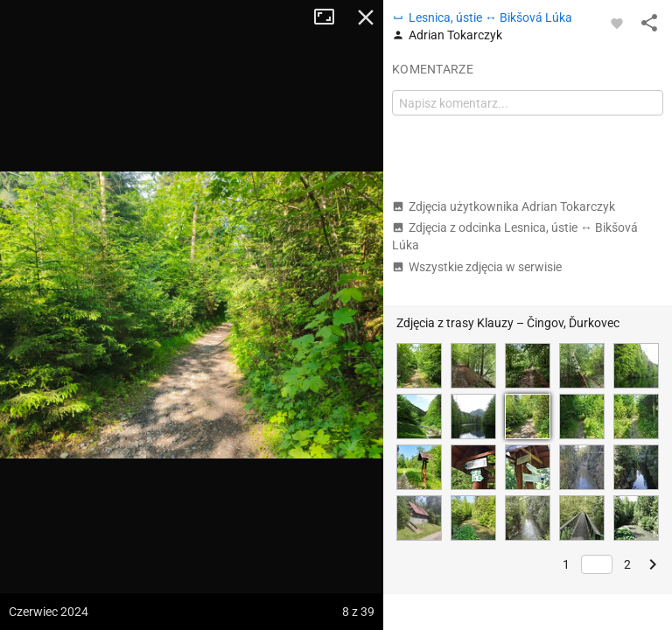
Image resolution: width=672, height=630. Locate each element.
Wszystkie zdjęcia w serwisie (477, 267)
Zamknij (366, 17)
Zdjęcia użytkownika (504, 206)
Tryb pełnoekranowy (331, 17)
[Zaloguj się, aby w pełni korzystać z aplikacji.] (617, 23)
